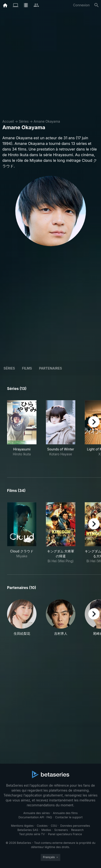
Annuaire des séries (36, 813)
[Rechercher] (97, 5)
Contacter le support (69, 817)
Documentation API (31, 817)
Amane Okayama (47, 121)
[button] (22, 618)
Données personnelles (75, 826)
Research (77, 830)
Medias (46, 830)
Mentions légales (22, 826)
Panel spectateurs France (65, 834)
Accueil (8, 121)
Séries (24, 121)
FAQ (49, 817)
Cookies (42, 826)
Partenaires (50, 368)
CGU (54, 826)
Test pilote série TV (32, 834)
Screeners (61, 830)
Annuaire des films (65, 813)
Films (27, 368)
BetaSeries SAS (28, 830)
